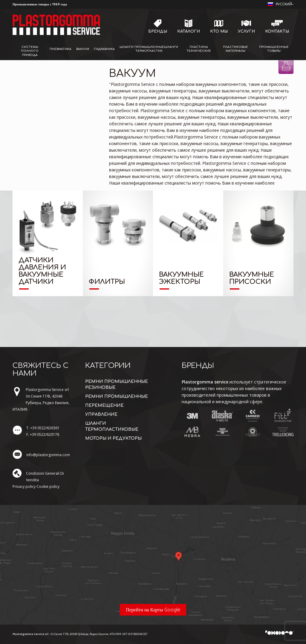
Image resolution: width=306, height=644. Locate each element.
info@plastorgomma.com (48, 455)
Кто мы (219, 31)
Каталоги (189, 31)
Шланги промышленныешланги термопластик (149, 49)
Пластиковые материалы (235, 49)
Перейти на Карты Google (153, 610)
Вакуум (83, 49)
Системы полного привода (30, 51)
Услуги (246, 31)
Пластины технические (199, 49)
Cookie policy (48, 487)
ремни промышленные (117, 396)
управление (101, 414)
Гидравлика (104, 49)
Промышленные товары (274, 49)
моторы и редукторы (113, 438)
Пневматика (61, 49)
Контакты (277, 31)
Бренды (158, 31)
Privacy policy (24, 487)
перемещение (104, 405)
